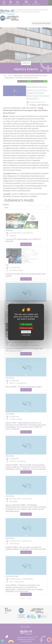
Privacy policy (26, 335)
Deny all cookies (26, 328)
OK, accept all (26, 324)
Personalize (26, 332)
